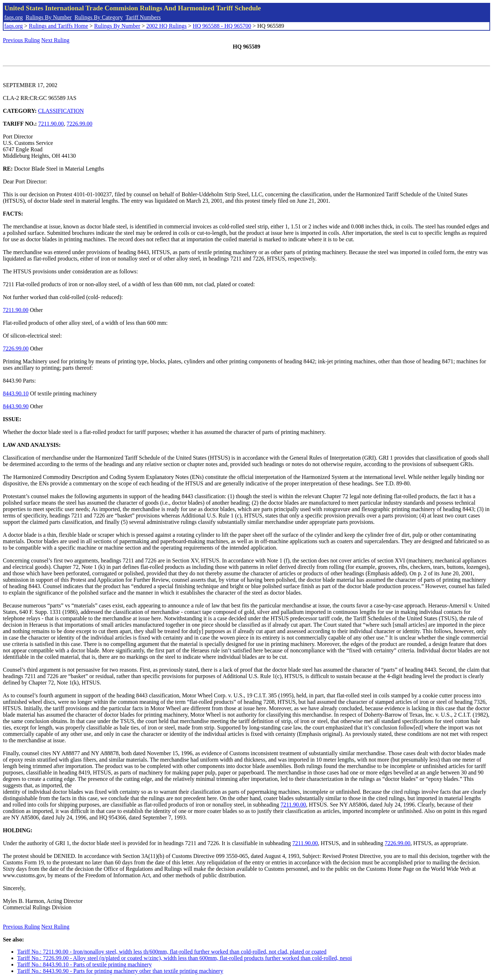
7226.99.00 (80, 124)
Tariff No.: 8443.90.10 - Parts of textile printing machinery (84, 964)
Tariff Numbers (143, 17)
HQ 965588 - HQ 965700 (222, 26)
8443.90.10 (16, 393)
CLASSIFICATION (61, 111)
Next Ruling (56, 40)
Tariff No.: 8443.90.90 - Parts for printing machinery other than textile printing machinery (120, 971)
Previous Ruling (21, 40)
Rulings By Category (99, 17)
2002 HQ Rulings (167, 26)
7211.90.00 (51, 124)
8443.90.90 (16, 406)
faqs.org (14, 17)
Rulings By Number (49, 17)
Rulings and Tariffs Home (59, 26)
